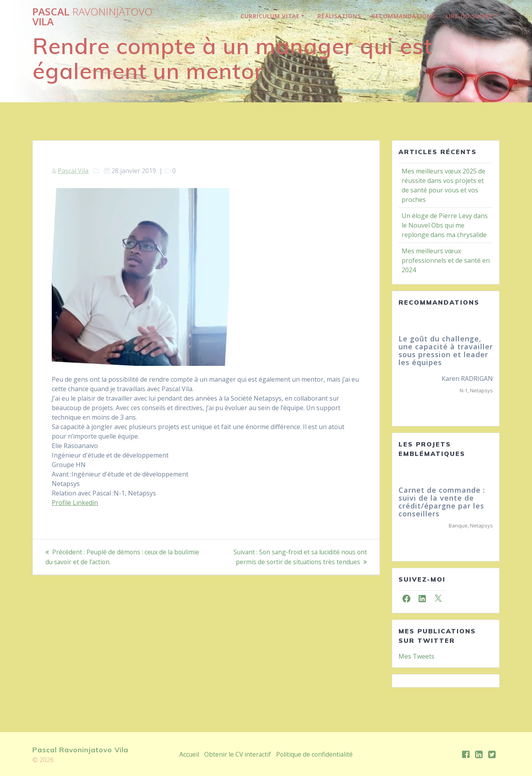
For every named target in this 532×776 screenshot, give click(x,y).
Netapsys (481, 390)
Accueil (188, 754)
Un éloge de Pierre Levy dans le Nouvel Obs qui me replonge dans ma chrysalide (445, 225)
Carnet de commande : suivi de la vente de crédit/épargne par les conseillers (442, 502)
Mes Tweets (416, 656)
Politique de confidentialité (315, 754)
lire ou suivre (469, 16)
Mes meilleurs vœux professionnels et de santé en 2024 (446, 260)
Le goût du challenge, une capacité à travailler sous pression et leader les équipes (446, 350)
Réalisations (339, 16)
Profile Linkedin (75, 503)
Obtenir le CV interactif (237, 754)
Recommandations (403, 16)
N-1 (464, 390)
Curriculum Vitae (270, 16)
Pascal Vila (92, 17)
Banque (458, 525)
